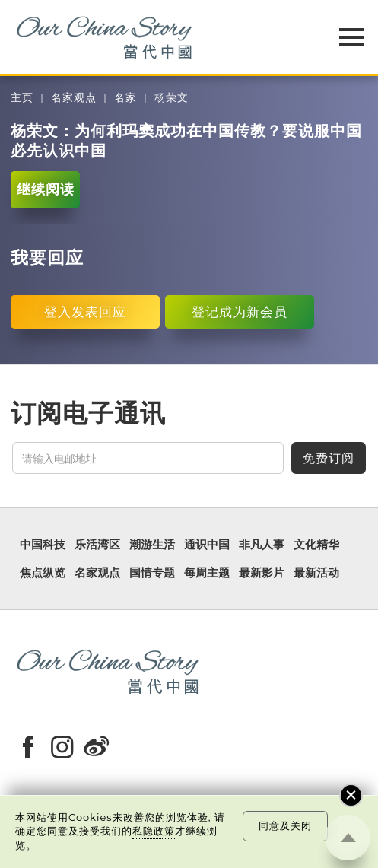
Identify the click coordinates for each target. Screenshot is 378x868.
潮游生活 (152, 545)
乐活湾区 (97, 545)
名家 (125, 98)
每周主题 (207, 573)
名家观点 (74, 98)
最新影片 (262, 573)
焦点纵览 (43, 573)
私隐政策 (154, 831)
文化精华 (316, 545)
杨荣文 (172, 98)
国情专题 (152, 573)
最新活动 (316, 573)
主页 (22, 98)
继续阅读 (46, 189)
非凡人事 (262, 545)
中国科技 (43, 545)
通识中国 (207, 545)
